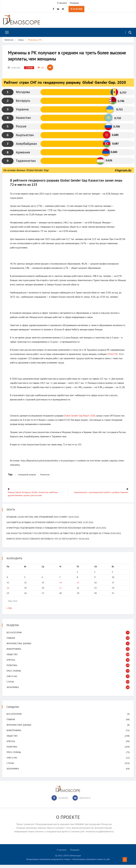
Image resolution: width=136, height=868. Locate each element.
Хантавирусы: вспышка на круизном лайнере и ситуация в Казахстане (45, 525)
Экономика (13, 690)
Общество (12, 658)
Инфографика (14, 652)
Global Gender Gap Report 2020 (80, 419)
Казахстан (46, 478)
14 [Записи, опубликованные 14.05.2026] (60, 586)
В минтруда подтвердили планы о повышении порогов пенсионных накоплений (51, 531)
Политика (12, 669)
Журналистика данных (19, 647)
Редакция (74, 3)
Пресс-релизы (14, 674)
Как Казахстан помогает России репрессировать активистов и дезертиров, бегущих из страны (58, 536)
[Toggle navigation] (6, 33)
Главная (11, 641)
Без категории (14, 636)
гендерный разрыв (27, 478)
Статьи (21, 40)
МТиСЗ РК (114, 353)
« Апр (10, 611)
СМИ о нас (12, 679)
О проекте (62, 3)
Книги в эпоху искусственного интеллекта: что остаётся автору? (43, 542)
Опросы (11, 663)
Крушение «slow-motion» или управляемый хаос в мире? (37, 520)
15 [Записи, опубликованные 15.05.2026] (78, 586)
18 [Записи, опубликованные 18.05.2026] (8, 591)
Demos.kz (9, 40)
